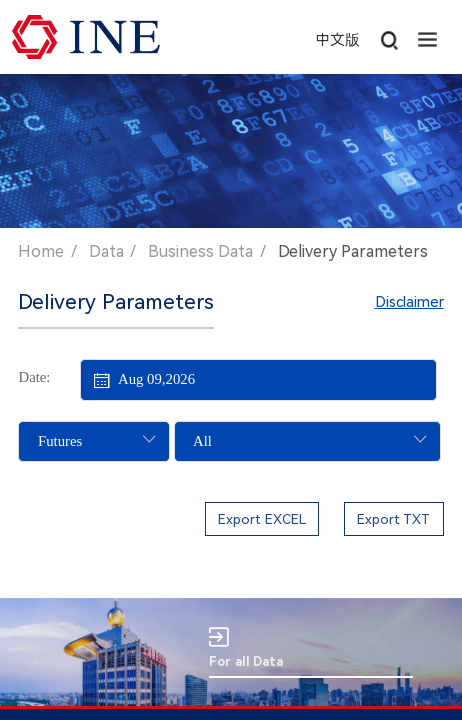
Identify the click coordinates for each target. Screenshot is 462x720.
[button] (428, 37)
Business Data (200, 251)
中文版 (337, 40)
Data (106, 251)
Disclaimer (409, 302)
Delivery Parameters (353, 251)
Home (41, 251)
